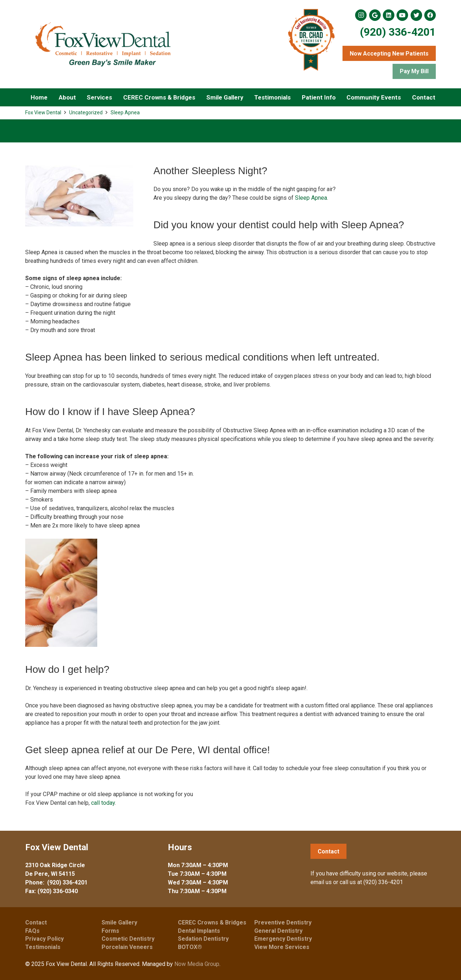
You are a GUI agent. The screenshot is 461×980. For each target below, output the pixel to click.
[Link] (102, 44)
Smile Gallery (119, 922)
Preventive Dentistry (283, 922)
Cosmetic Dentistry (128, 939)
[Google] (375, 15)
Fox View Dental (43, 112)
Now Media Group (197, 964)
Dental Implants (199, 931)
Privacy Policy (44, 939)
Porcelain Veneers (127, 947)
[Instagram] (361, 15)
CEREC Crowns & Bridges (212, 922)
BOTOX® (190, 947)
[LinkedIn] (389, 15)
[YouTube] (402, 15)
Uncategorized (86, 112)
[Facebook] (430, 15)
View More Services (282, 947)
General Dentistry (278, 931)
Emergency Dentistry (283, 939)
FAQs (32, 931)
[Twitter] (416, 15)
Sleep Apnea (125, 112)
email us (321, 882)
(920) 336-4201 (398, 32)
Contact (36, 922)
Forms (110, 931)
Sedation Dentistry (203, 939)
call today (103, 803)
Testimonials (43, 947)
